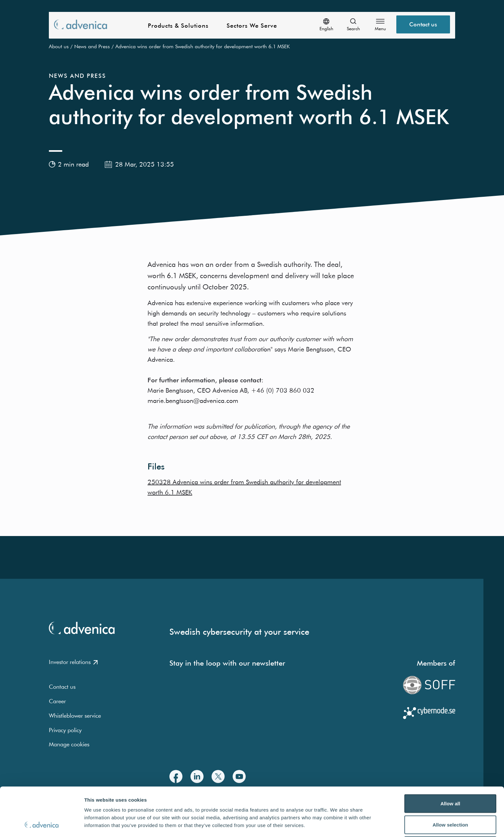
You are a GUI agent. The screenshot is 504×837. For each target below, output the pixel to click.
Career (57, 701)
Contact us (62, 687)
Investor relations (73, 662)
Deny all (450, 800)
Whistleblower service (75, 716)
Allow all (450, 758)
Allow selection (450, 779)
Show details (337, 824)
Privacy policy (65, 730)
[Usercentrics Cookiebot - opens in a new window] (42, 824)
